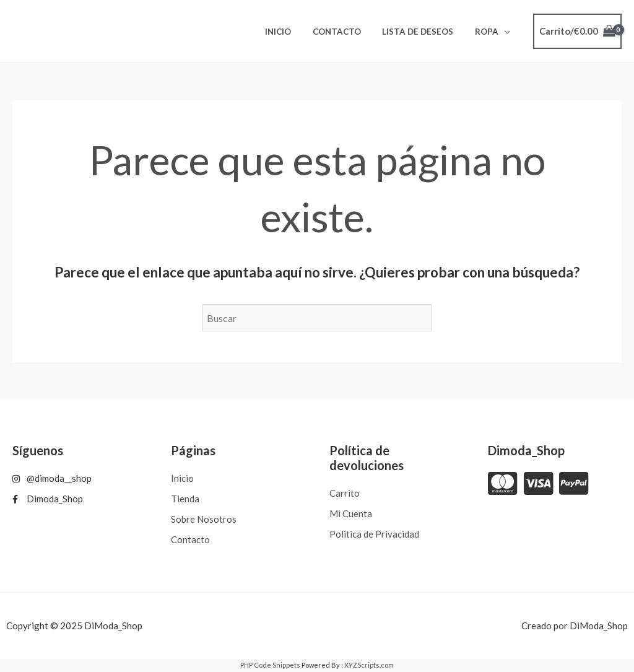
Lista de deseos (425, 32)
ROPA (489, 32)
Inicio (295, 32)
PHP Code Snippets (270, 665)
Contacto (349, 32)
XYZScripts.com (369, 665)
